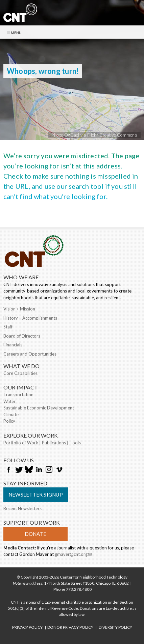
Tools (75, 443)
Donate (35, 534)
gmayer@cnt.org (73, 554)
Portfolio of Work (21, 443)
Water (9, 401)
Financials (13, 345)
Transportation (18, 395)
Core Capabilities (20, 373)
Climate (11, 415)
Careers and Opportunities (30, 354)
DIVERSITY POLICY (115, 627)
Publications (54, 443)
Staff (8, 327)
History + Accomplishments (30, 318)
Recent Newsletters (22, 508)
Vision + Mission (19, 309)
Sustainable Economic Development (39, 408)
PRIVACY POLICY (27, 627)
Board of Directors (22, 336)
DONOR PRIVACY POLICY (70, 627)
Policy (9, 421)
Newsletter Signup (36, 495)
